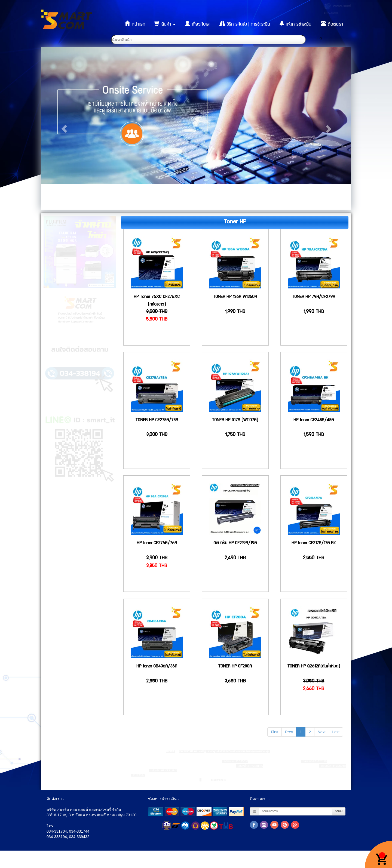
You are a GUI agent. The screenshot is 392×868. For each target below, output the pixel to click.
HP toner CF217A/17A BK (314, 543)
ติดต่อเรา (332, 24)
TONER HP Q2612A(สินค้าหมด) (314, 667)
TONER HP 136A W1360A (235, 297)
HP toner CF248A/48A (314, 420)
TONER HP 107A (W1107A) (235, 420)
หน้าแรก (135, 24)
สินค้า (165, 24)
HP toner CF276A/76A (157, 543)
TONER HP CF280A (235, 667)
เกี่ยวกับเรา (198, 24)
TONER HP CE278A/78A (157, 420)
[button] (64, 129)
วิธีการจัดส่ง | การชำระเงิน (245, 24)
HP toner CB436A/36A (157, 667)
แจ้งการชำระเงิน (295, 24)
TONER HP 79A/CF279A (314, 297)
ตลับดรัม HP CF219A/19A (235, 543)
